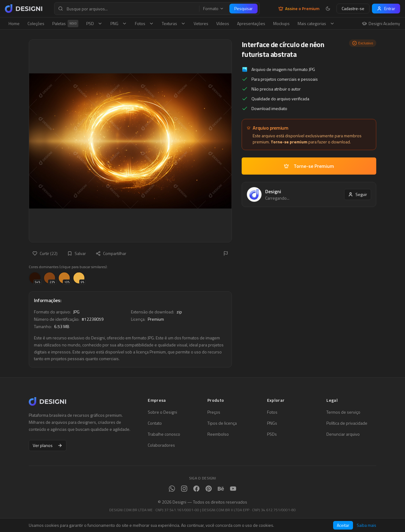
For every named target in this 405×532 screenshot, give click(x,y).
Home (14, 23)
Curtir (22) (45, 253)
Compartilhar (111, 253)
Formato (214, 9)
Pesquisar (243, 8)
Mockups (281, 23)
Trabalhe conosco (164, 434)
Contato (155, 423)
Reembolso (218, 434)
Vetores (201, 23)
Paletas (65, 24)
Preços (214, 412)
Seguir (358, 194)
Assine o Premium (299, 9)
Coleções (36, 23)
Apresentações (251, 23)
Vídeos (223, 23)
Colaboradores (161, 445)
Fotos (144, 23)
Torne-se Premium (309, 166)
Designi (273, 191)
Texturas (174, 23)
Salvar (77, 253)
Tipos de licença (222, 423)
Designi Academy (381, 24)
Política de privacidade (347, 423)
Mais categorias (316, 23)
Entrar (386, 8)
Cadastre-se (353, 8)
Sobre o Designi (162, 412)
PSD (94, 23)
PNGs (272, 423)
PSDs (272, 434)
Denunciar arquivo (343, 434)
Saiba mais (366, 525)
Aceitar (343, 525)
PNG (119, 23)
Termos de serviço (343, 412)
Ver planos (48, 445)
